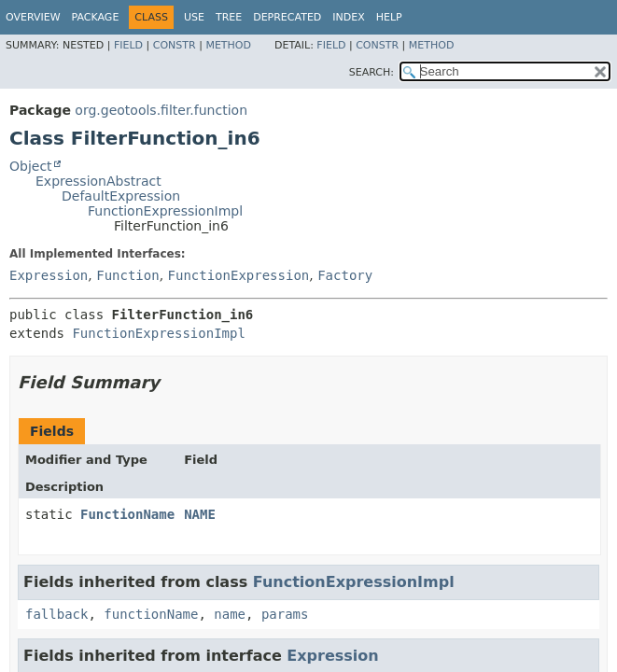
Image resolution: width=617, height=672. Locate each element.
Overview (33, 17)
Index (348, 17)
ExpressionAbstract (98, 181)
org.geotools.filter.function (161, 110)
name (230, 614)
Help (389, 17)
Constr (175, 45)
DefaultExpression (121, 196)
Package (96, 17)
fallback (56, 614)
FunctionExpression (239, 275)
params (285, 614)
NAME (200, 514)
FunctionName (127, 514)
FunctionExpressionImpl (165, 211)
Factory (345, 275)
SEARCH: (372, 72)
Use (194, 17)
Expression (49, 275)
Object (31, 166)
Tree (229, 17)
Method (228, 45)
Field (128, 45)
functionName (151, 614)
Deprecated (287, 17)
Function (127, 275)
